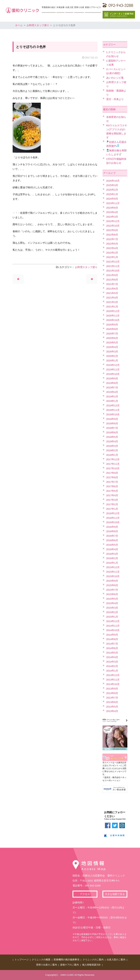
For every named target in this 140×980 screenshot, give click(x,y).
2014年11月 (113, 626)
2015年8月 (112, 585)
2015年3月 (112, 608)
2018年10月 (113, 414)
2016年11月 (113, 518)
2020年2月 (112, 356)
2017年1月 (112, 509)
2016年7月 (112, 536)
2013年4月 (112, 711)
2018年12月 (113, 405)
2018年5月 (112, 437)
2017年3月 (112, 500)
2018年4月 (112, 441)
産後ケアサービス (93, 7)
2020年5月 (112, 343)
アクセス (85, 894)
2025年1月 (112, 194)
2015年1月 (112, 617)
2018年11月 (113, 410)
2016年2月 (112, 558)
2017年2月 (112, 504)
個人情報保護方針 (91, 965)
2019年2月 (112, 396)
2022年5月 (112, 244)
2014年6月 (112, 648)
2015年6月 (112, 594)
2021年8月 (112, 280)
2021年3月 (112, 302)
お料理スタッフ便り (38, 25)
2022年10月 (113, 226)
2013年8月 (112, 693)
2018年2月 (112, 450)
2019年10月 (113, 374)
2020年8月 (112, 329)
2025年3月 (112, 185)
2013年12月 (113, 675)
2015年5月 (112, 599)
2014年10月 (113, 630)
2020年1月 (112, 360)
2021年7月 (112, 284)
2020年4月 (112, 347)
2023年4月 (112, 212)
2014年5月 (112, 653)
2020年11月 (113, 316)
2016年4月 (112, 549)
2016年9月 (112, 527)
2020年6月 (112, 338)
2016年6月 (112, 540)
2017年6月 (112, 486)
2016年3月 (112, 554)
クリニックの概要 (41, 960)
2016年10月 (113, 522)
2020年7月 (112, 334)
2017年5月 (112, 491)
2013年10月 (113, 684)
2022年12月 (113, 221)
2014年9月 (112, 635)
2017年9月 (112, 473)
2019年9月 (112, 378)
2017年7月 (112, 482)
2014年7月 (112, 644)
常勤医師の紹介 (49, 7)
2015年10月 (113, 576)
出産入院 (69, 7)
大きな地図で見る (115, 894)
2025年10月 (113, 181)
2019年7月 (112, 387)
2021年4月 (112, 298)
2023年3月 (112, 217)
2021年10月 (113, 271)
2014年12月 (113, 621)
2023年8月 (112, 208)
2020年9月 (112, 325)
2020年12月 (113, 311)
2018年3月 (112, 446)
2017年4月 (112, 495)
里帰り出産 (79, 7)
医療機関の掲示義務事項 (67, 960)
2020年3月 (112, 351)
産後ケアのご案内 (70, 965)
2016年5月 (112, 545)
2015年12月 (113, 567)
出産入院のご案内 (116, 960)
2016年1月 (112, 563)
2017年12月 (113, 459)
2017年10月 (113, 468)
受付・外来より (115, 99)
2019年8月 (112, 383)
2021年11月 (113, 266)
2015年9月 (112, 581)
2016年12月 (113, 513)
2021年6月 (112, 289)
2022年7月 (112, 239)
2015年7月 (112, 590)
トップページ (22, 960)
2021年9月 (112, 275)
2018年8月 (112, 423)
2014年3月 (112, 662)
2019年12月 (113, 365)
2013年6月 (112, 702)
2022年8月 (112, 235)
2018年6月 (112, 432)
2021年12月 (113, 262)
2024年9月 (112, 199)
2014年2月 (112, 666)
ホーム (19, 25)
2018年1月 (112, 455)
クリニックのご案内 (93, 960)
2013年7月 (112, 698)
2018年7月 (112, 428)
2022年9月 (112, 230)
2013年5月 (112, 707)
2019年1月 (112, 401)
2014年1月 (112, 671)
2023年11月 (113, 203)
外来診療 (61, 7)
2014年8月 (112, 639)
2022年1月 (112, 257)
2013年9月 (112, 689)
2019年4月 (112, 392)
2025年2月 (112, 190)
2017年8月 (112, 477)
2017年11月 (113, 464)
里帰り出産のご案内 (47, 965)
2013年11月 (113, 680)
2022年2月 (112, 253)
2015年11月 (113, 572)
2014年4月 (112, 657)
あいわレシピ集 (115, 78)
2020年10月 (113, 320)
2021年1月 (112, 307)
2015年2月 (112, 612)
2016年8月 (112, 531)
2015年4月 (112, 603)
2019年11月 (113, 369)
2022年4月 (112, 248)
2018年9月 (112, 419)
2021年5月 (112, 293)
